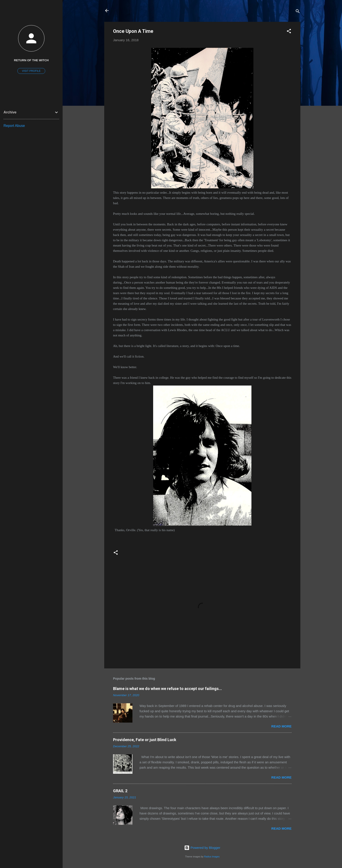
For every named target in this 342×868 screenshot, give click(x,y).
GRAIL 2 (120, 791)
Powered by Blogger (202, 848)
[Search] (298, 12)
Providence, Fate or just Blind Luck (145, 740)
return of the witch (31, 60)
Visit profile (31, 71)
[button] (289, 32)
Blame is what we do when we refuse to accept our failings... (167, 689)
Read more (281, 726)
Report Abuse (14, 126)
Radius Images (212, 857)
